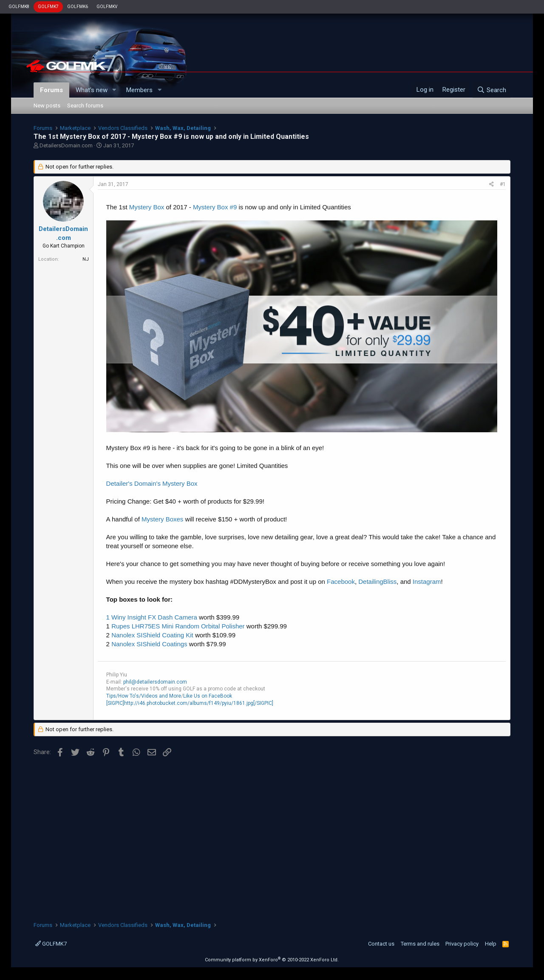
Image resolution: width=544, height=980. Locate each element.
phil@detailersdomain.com (155, 682)
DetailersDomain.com (66, 145)
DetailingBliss (377, 582)
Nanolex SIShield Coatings (149, 644)
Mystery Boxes (162, 519)
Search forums (85, 106)
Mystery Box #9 (215, 207)
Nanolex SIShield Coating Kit (152, 635)
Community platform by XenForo (272, 960)
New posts (47, 106)
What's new (92, 90)
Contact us (381, 944)
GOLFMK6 (78, 7)
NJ (86, 259)
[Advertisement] (272, 836)
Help (491, 944)
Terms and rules (420, 944)
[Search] (492, 90)
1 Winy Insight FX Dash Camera (152, 617)
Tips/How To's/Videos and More (144, 696)
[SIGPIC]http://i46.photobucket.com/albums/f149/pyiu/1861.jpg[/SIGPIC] (190, 703)
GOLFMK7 (48, 7)
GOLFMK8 (19, 7)
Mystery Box (147, 207)
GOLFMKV (107, 7)
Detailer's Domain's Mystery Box (152, 483)
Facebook (341, 582)
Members (139, 90)
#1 (503, 184)
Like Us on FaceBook (208, 696)
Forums (51, 90)
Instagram (427, 582)
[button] (114, 90)
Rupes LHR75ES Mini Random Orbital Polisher (178, 626)
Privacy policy (462, 944)
